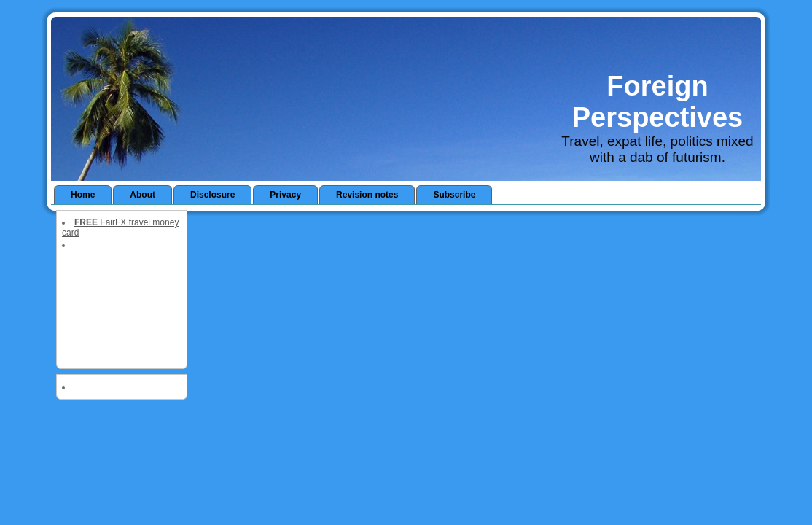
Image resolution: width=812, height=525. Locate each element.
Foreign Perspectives (658, 102)
